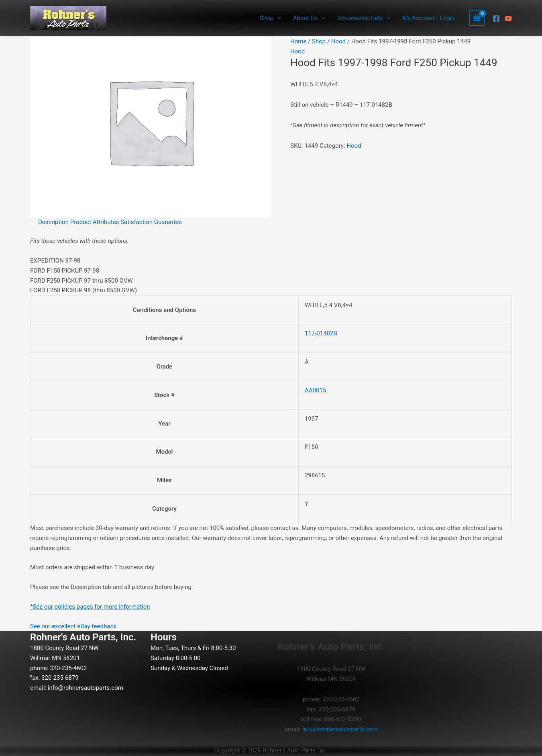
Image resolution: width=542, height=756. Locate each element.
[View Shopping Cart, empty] (477, 18)
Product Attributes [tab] (95, 222)
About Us (309, 18)
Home (298, 41)
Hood (338, 41)
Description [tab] (53, 222)
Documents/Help (364, 18)
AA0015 (315, 390)
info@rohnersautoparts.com (86, 688)
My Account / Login (428, 18)
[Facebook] (496, 18)
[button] (277, 18)
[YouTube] (508, 18)
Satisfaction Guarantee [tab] (151, 222)
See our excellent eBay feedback (73, 626)
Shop (270, 18)
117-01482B (321, 333)
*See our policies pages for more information (90, 607)
